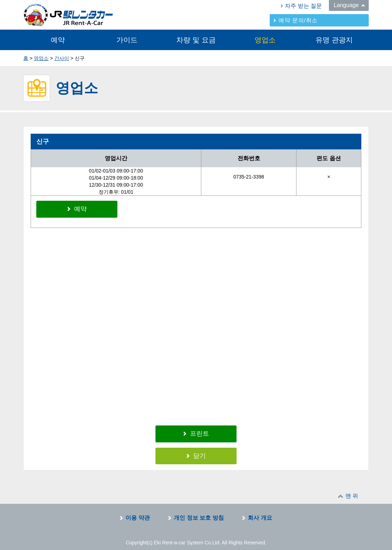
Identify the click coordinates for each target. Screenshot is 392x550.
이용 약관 (137, 513)
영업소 (265, 40)
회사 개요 (260, 513)
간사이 (62, 58)
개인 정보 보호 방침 (199, 513)
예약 (58, 40)
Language (346, 5)
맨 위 (352, 491)
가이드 (127, 40)
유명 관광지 (334, 40)
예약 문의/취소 (298, 20)
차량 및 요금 (196, 40)
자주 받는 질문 (303, 6)
